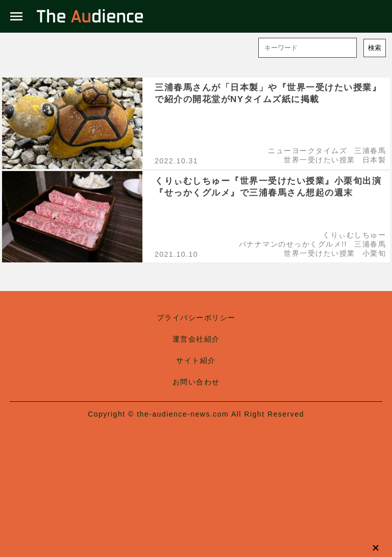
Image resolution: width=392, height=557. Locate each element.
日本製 (374, 160)
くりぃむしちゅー (354, 235)
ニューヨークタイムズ (308, 151)
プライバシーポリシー (196, 318)
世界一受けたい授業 (320, 160)
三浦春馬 (370, 151)
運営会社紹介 (196, 339)
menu (16, 16)
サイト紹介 (196, 360)
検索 (375, 48)
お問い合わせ (196, 382)
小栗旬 (374, 253)
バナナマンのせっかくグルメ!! (293, 244)
